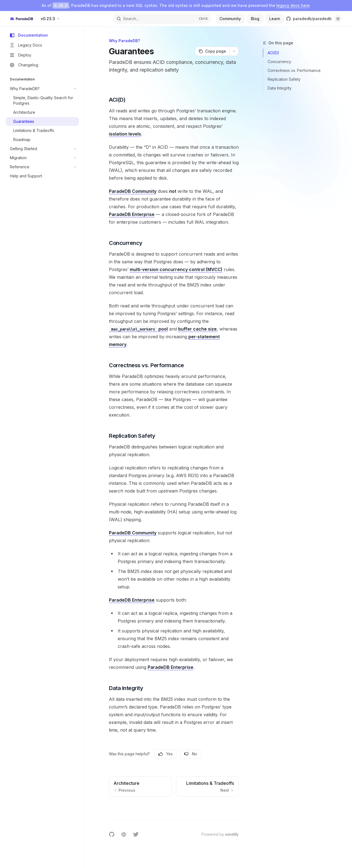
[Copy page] (212, 51)
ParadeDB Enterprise (132, 214)
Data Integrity (280, 88)
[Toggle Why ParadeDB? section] (42, 89)
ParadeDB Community (133, 191)
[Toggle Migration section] (42, 158)
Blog (255, 19)
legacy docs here (293, 5)
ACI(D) (273, 53)
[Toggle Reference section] (42, 167)
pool (138, 329)
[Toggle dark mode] (338, 19)
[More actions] (234, 51)
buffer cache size (197, 329)
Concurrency (279, 62)
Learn (275, 19)
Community (230, 19)
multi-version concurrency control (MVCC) (176, 269)
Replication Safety (284, 79)
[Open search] (162, 19)
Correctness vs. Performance (294, 70)
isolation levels (125, 134)
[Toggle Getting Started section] (42, 149)
